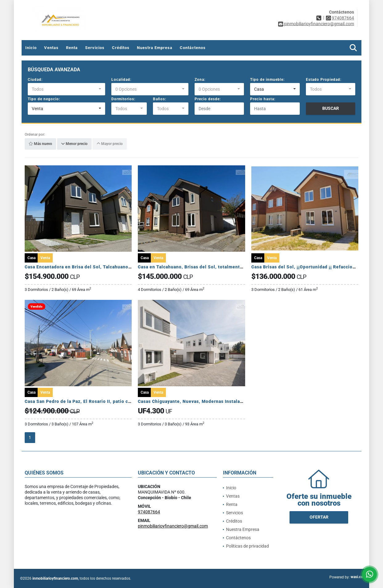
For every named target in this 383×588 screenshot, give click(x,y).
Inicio (31, 48)
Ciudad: (35, 80)
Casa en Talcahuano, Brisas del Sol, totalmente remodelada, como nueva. (219, 267)
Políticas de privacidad (247, 546)
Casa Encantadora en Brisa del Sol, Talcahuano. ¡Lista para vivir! (96, 267)
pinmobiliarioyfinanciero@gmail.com (173, 526)
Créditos (121, 48)
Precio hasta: (263, 99)
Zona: (200, 80)
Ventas (51, 48)
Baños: (160, 99)
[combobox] (66, 89)
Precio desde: (208, 99)
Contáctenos (193, 48)
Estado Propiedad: (324, 80)
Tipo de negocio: (44, 99)
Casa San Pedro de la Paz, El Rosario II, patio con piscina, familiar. (98, 401)
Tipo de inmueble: (267, 80)
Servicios (95, 48)
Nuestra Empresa (155, 48)
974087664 (343, 18)
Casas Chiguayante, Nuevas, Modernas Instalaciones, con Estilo (209, 401)
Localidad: (121, 80)
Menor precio (74, 144)
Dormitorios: (123, 99)
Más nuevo (40, 144)
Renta (72, 48)
